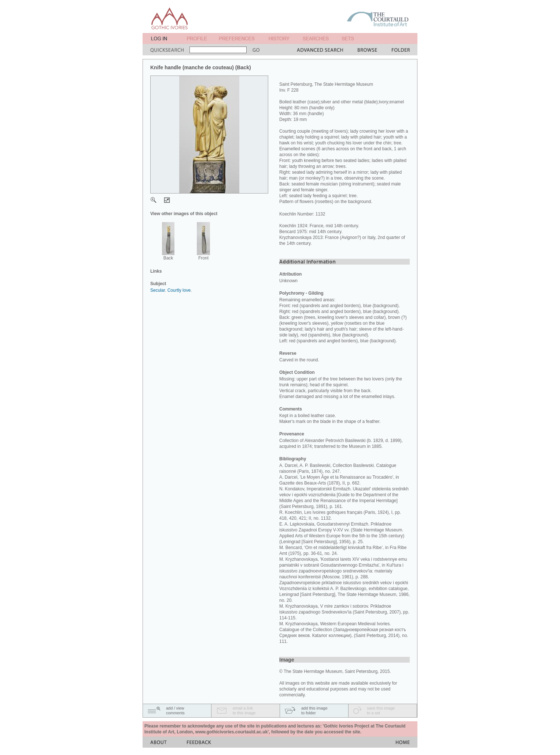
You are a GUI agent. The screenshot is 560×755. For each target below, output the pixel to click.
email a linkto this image (244, 710)
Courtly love (179, 290)
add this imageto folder (314, 710)
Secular (158, 290)
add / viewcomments (175, 710)
